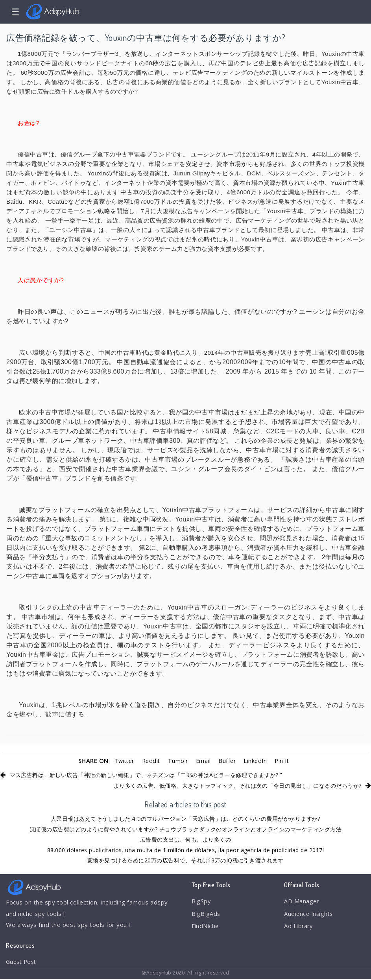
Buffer (228, 761)
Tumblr (178, 761)
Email (204, 761)
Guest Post (22, 962)
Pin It (285, 761)
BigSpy (201, 901)
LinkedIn (257, 761)
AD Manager (302, 901)
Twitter (122, 761)
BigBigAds (206, 914)
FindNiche (206, 927)
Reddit (150, 761)
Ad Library (299, 927)
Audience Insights (310, 914)
